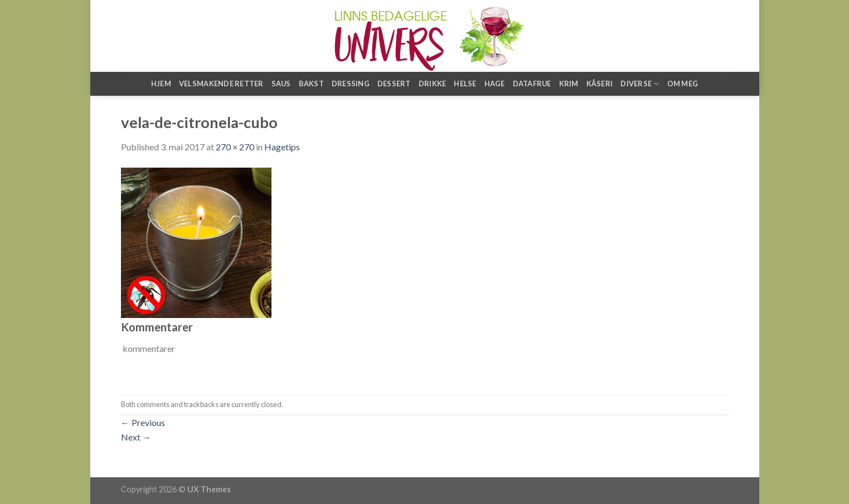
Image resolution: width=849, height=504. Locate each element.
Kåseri (600, 84)
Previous (143, 422)
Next (136, 437)
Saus (281, 84)
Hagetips (282, 147)
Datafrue (532, 84)
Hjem (161, 84)
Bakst (311, 84)
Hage (495, 84)
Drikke (433, 84)
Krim (569, 84)
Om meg (683, 84)
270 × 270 (235, 147)
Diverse (640, 84)
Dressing (351, 84)
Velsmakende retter (221, 84)
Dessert (394, 84)
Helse (465, 84)
